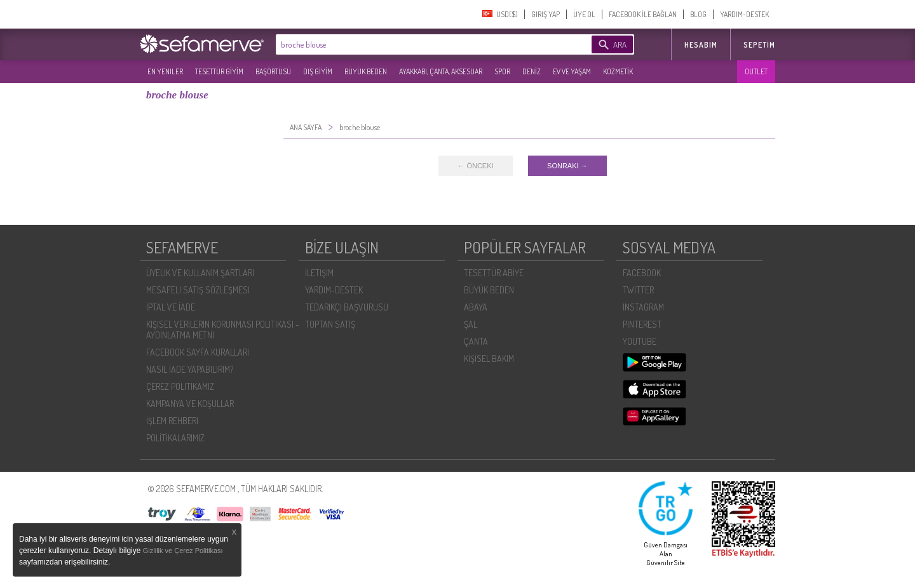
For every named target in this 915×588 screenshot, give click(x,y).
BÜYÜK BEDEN (366, 71)
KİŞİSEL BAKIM (489, 358)
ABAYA (476, 307)
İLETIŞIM (319, 273)
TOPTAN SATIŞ (330, 324)
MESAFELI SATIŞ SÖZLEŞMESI (198, 290)
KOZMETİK (618, 71)
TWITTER (638, 290)
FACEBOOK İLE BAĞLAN (643, 14)
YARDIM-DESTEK (744, 14)
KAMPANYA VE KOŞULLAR (190, 404)
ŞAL (471, 324)
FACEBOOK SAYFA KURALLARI (198, 352)
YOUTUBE (640, 341)
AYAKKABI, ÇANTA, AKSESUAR (441, 71)
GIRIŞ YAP (546, 14)
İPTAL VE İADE (171, 307)
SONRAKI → (567, 166)
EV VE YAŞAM (572, 71)
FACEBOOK (642, 273)
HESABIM (701, 45)
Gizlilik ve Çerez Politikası (183, 551)
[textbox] (414, 44)
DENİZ (532, 71)
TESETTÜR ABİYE (494, 273)
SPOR (502, 71)
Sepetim (759, 45)
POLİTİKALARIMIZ (175, 438)
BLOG (698, 14)
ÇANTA (476, 341)
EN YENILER (165, 71)
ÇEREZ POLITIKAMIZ (180, 386)
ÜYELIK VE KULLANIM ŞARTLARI (200, 273)
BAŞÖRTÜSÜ (273, 71)
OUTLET (756, 71)
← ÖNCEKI (475, 166)
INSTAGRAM (643, 307)
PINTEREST (642, 324)
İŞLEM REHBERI (172, 421)
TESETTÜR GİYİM (219, 71)
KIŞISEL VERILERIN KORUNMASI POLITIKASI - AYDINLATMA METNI (223, 330)
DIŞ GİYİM (318, 71)
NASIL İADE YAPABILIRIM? (190, 369)
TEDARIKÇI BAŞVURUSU (347, 307)
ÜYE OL (584, 14)
